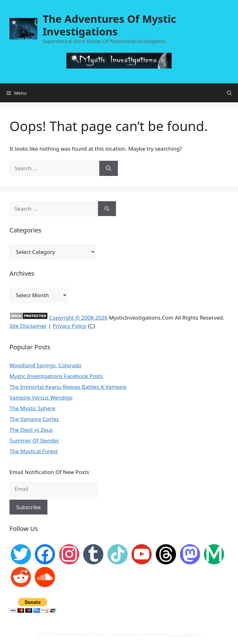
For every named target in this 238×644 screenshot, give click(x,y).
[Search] (109, 168)
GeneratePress (186, 634)
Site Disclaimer (28, 326)
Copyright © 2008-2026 (78, 318)
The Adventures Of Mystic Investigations (109, 25)
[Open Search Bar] (229, 93)
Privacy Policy (69, 326)
